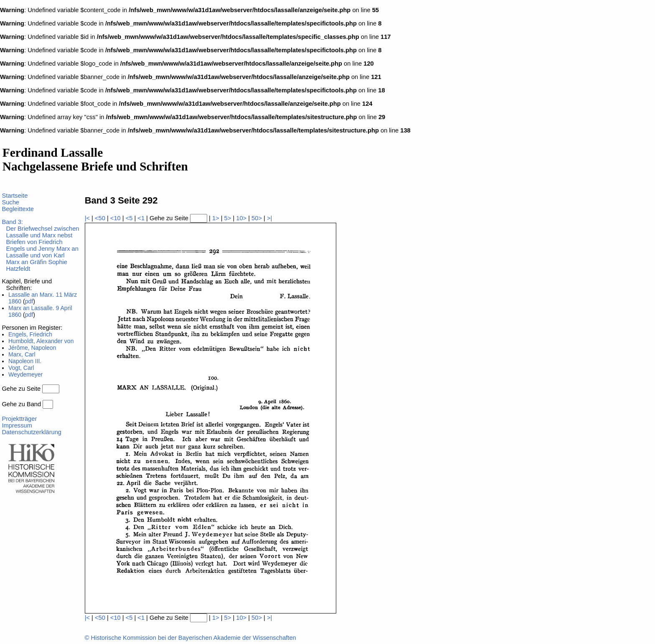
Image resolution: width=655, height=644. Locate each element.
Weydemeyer (25, 374)
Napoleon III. (25, 361)
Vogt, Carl (21, 368)
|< (87, 218)
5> (228, 218)
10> (241, 218)
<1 (141, 218)
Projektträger (19, 419)
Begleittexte (18, 209)
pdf (29, 301)
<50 (100, 218)
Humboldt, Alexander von (41, 341)
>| (269, 218)
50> (257, 218)
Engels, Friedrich (30, 334)
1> (216, 218)
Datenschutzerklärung (32, 432)
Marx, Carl (22, 354)
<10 (116, 218)
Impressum (17, 425)
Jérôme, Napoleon (32, 348)
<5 (129, 218)
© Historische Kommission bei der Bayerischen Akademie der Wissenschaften (190, 638)
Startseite (15, 196)
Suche (10, 202)
